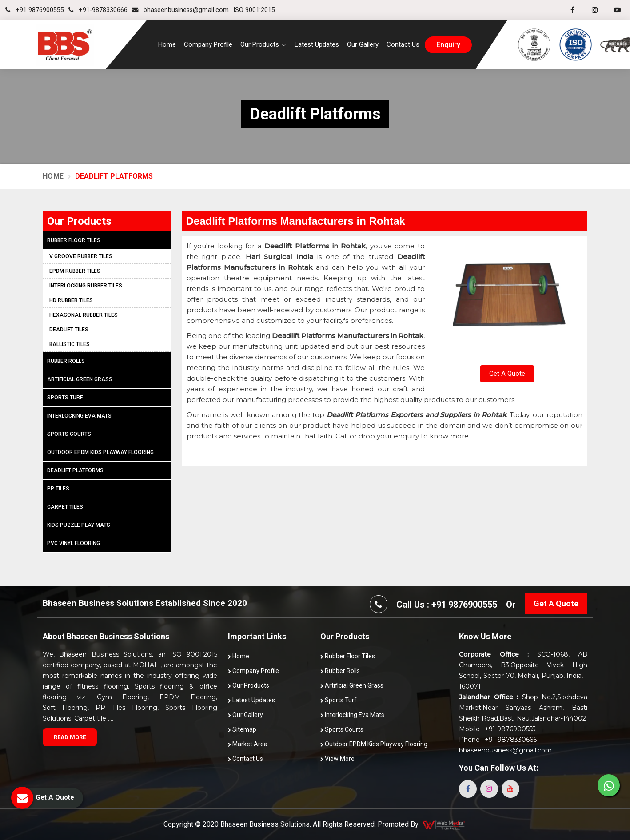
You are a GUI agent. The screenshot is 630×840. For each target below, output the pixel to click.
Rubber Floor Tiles (74, 240)
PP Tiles (58, 489)
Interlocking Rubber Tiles (86, 286)
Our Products (249, 685)
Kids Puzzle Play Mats (79, 525)
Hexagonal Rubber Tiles (84, 315)
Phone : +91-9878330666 (498, 740)
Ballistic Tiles (70, 344)
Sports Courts (69, 434)
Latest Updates (317, 44)
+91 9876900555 (35, 10)
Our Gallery (363, 44)
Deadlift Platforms (75, 470)
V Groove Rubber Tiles (81, 256)
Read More (70, 737)
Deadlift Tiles (69, 330)
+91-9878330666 (98, 10)
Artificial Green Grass (80, 379)
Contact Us (403, 44)
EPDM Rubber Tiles (75, 271)
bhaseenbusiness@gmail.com (180, 10)
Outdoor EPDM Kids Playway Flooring (100, 452)
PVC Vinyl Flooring (74, 543)
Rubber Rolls (66, 361)
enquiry (448, 45)
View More (337, 759)
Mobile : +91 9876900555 (497, 729)
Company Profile (208, 44)
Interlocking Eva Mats (79, 416)
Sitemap (242, 729)
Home (167, 44)
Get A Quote (507, 374)
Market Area (248, 744)
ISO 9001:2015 (254, 10)
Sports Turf (65, 398)
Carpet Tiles (65, 507)
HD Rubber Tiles (71, 300)
